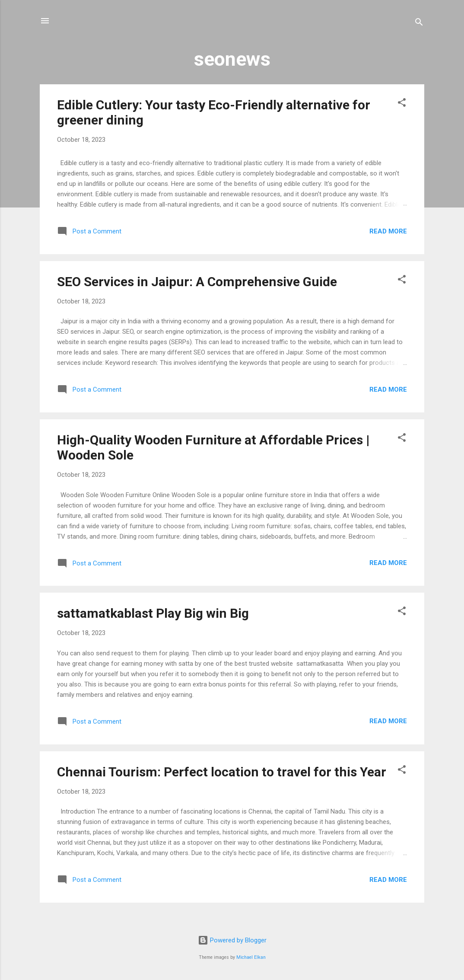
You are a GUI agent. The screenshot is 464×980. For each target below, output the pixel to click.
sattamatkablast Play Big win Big (153, 613)
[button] (402, 104)
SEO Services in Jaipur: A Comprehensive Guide (197, 282)
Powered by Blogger (232, 940)
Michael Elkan (251, 957)
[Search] (419, 24)
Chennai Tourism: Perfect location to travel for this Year (222, 772)
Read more (388, 231)
